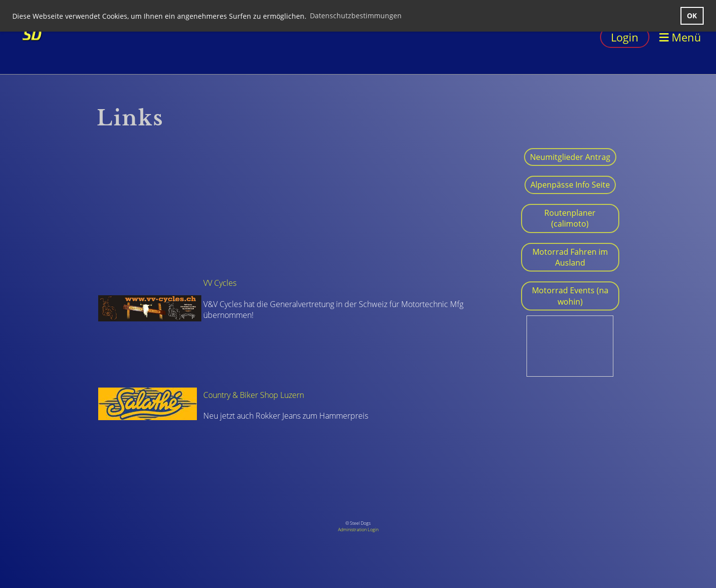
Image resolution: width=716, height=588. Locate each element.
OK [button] (692, 16)
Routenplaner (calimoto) (570, 218)
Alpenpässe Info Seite (570, 185)
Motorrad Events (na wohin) (570, 296)
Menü (680, 37)
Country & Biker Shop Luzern (254, 395)
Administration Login (358, 529)
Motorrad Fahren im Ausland (570, 257)
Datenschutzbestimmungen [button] (356, 16)
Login (625, 37)
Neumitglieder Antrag (570, 157)
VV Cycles (220, 283)
